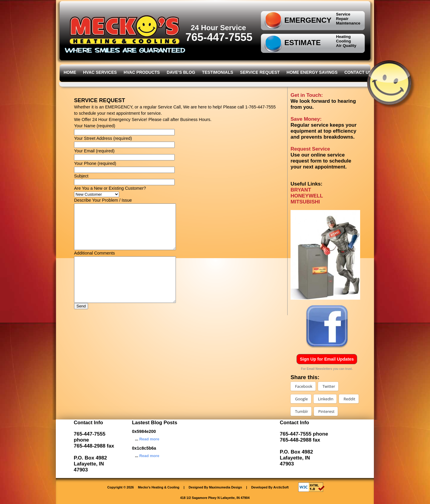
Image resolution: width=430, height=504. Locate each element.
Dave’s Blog (181, 72)
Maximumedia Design (225, 487)
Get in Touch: (307, 95)
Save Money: (306, 119)
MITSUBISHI (305, 202)
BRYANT (301, 190)
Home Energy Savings (312, 72)
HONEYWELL (307, 196)
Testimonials (218, 72)
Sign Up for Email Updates (327, 359)
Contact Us (358, 72)
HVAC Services (100, 72)
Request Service (310, 149)
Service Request (260, 72)
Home (70, 72)
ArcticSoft (281, 487)
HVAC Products (142, 72)
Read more (149, 439)
